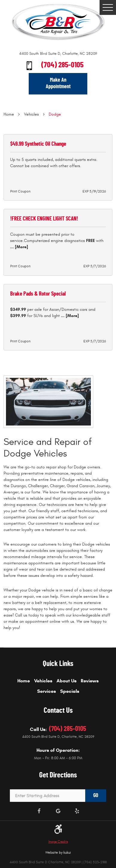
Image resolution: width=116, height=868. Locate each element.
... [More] (19, 247)
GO (96, 796)
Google (58, 811)
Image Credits (58, 842)
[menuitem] (24, 683)
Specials (70, 691)
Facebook (39, 811)
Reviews (90, 681)
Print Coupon (20, 191)
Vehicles (31, 114)
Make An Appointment (58, 83)
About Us (67, 681)
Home (9, 114)
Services (46, 691)
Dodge (55, 114)
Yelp (77, 811)
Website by (58, 853)
